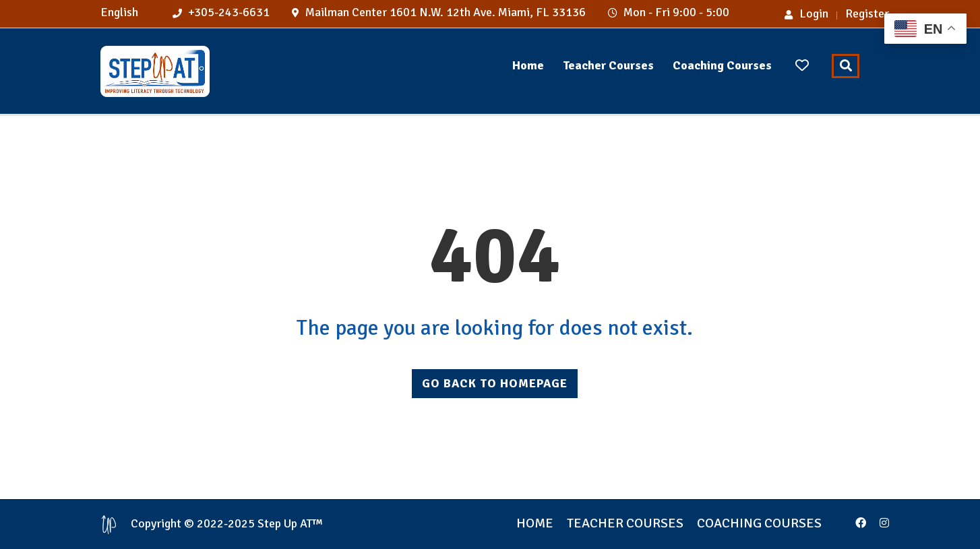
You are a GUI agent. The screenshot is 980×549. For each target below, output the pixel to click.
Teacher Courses (608, 65)
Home (528, 65)
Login (806, 13)
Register (867, 13)
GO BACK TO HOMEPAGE (495, 383)
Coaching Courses (722, 65)
